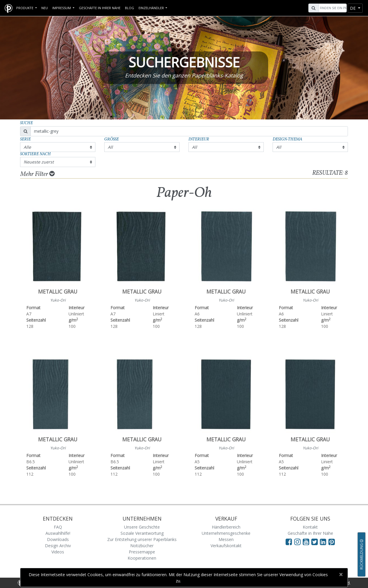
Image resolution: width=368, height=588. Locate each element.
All (110, 147)
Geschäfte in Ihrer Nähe (100, 8)
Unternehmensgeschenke (226, 533)
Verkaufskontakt (226, 546)
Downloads (58, 539)
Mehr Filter (38, 174)
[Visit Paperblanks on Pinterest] (332, 542)
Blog (130, 8)
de (353, 8)
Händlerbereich (226, 527)
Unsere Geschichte (142, 527)
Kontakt (310, 527)
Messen (226, 539)
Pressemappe (142, 552)
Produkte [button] (25, 8)
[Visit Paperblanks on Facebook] (289, 542)
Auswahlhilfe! (58, 533)
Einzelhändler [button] (152, 8)
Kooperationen (142, 558)
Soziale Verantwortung (142, 533)
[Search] (332, 8)
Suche (26, 123)
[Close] (341, 574)
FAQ (58, 527)
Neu (45, 8)
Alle (27, 147)
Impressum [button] (62, 8)
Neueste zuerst (39, 162)
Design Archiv (58, 546)
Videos (58, 552)
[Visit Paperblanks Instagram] (297, 542)
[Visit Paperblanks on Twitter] (316, 542)
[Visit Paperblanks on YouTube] (307, 542)
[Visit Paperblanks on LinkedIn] (324, 542)
